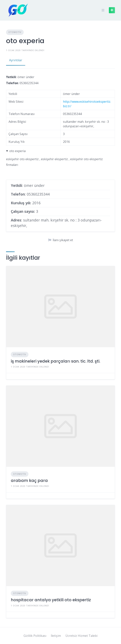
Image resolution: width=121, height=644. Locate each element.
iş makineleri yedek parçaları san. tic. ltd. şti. (55, 361)
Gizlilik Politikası (35, 636)
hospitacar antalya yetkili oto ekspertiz (51, 600)
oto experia (17, 151)
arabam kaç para (29, 480)
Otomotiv (15, 32)
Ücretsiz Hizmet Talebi (81, 636)
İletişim (56, 636)
